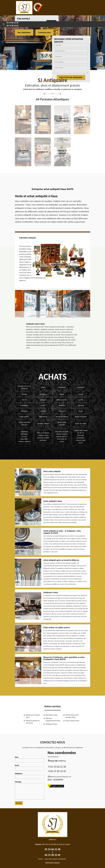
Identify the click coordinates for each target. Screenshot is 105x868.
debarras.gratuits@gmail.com (59, 777)
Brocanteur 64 (43, 152)
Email (30, 767)
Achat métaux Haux (72, 721)
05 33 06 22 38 (12, 23)
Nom (30, 759)
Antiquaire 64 (23, 120)
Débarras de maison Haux (33, 716)
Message (30, 790)
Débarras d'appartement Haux (53, 719)
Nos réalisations (24, 32)
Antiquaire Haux (51, 724)
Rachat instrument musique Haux (72, 716)
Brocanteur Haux (52, 715)
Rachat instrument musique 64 (82, 120)
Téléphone (30, 776)
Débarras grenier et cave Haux (33, 722)
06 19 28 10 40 (12, 26)
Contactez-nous (44, 32)
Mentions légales (53, 863)
